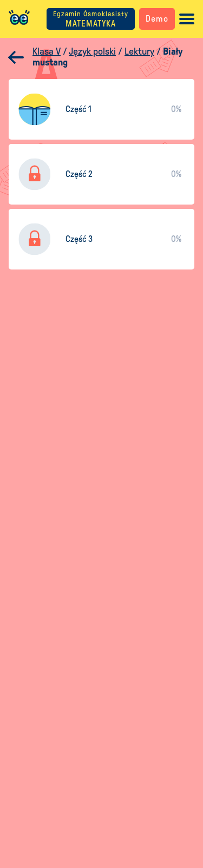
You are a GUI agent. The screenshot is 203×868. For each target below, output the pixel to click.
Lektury (139, 51)
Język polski (92, 51)
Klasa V (47, 51)
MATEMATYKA (91, 19)
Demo (157, 19)
